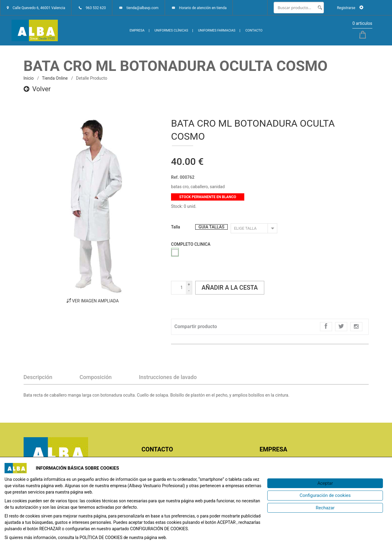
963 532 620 (96, 8)
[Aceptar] (325, 483)
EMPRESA (137, 30)
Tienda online (55, 78)
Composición (96, 377)
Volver (37, 89)
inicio (29, 78)
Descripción (38, 377)
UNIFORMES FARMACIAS (217, 30)
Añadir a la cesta (230, 288)
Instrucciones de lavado (168, 377)
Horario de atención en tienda (203, 8)
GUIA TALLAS (211, 227)
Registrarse (350, 8)
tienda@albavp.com (143, 8)
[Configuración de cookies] (325, 496)
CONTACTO (254, 30)
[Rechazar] (325, 508)
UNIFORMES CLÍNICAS (171, 30)
